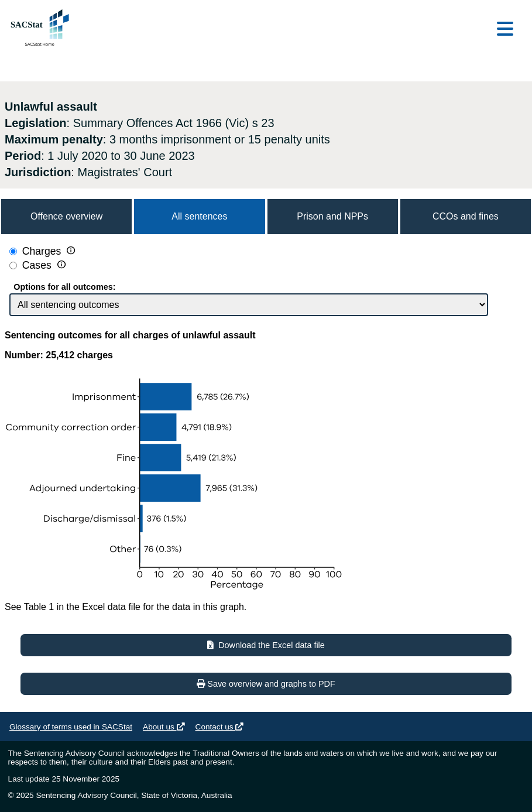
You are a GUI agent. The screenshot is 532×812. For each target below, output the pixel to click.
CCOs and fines (466, 216)
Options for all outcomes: (64, 287)
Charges (42, 252)
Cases (38, 266)
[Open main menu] (505, 30)
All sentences (199, 216)
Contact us (220, 727)
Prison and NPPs (332, 216)
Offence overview (66, 216)
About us (164, 727)
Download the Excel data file (266, 645)
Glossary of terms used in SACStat (71, 727)
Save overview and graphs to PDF (266, 684)
